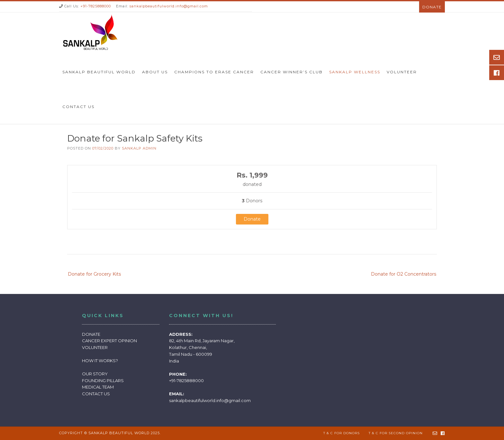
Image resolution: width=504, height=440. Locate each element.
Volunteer (402, 72)
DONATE (91, 334)
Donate (432, 7)
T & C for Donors (342, 433)
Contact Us (78, 107)
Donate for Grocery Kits (94, 274)
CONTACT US (96, 394)
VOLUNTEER (95, 347)
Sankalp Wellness (355, 72)
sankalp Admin (139, 148)
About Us (155, 72)
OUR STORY (95, 374)
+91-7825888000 (96, 6)
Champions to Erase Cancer (214, 72)
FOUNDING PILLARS (103, 380)
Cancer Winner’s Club (292, 72)
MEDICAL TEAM (98, 387)
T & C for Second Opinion (396, 433)
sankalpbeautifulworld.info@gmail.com (169, 6)
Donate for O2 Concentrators (404, 274)
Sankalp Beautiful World (99, 72)
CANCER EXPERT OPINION (109, 341)
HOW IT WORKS (99, 361)
